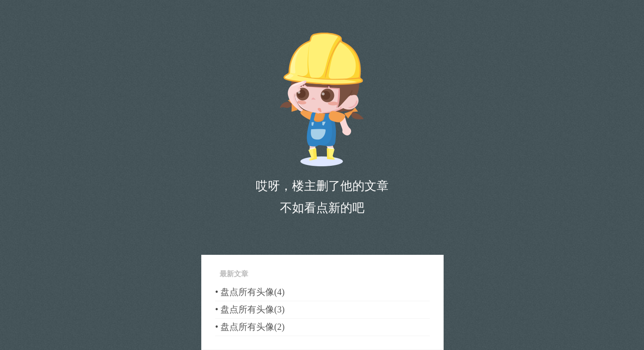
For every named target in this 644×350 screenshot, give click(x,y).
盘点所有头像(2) (252, 327)
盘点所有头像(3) (252, 309)
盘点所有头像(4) (252, 292)
